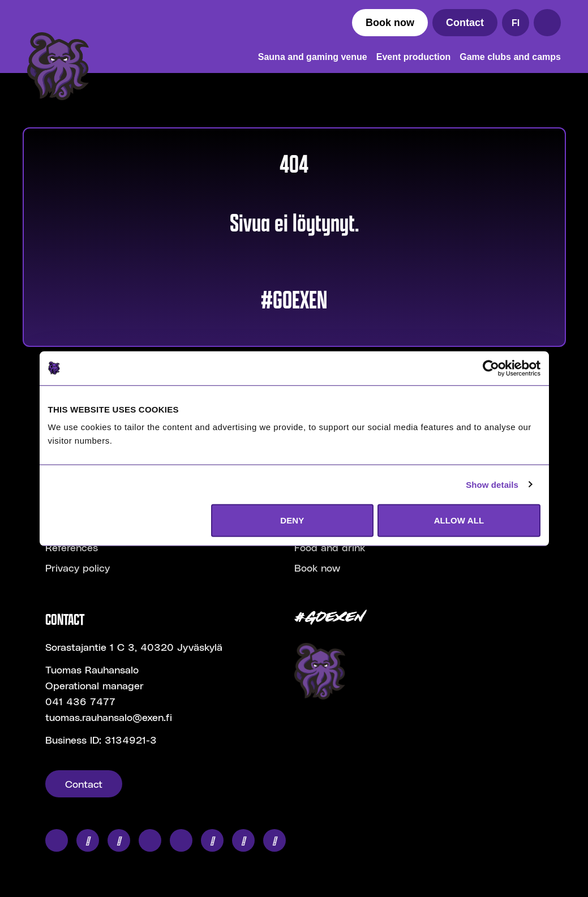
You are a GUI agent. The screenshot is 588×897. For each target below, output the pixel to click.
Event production (414, 57)
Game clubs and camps (510, 57)
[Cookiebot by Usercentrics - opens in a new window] (491, 368)
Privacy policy (78, 567)
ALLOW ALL (459, 520)
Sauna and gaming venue (313, 57)
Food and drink (330, 547)
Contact (465, 23)
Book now (390, 23)
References (72, 547)
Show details (492, 484)
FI (516, 23)
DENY (292, 520)
